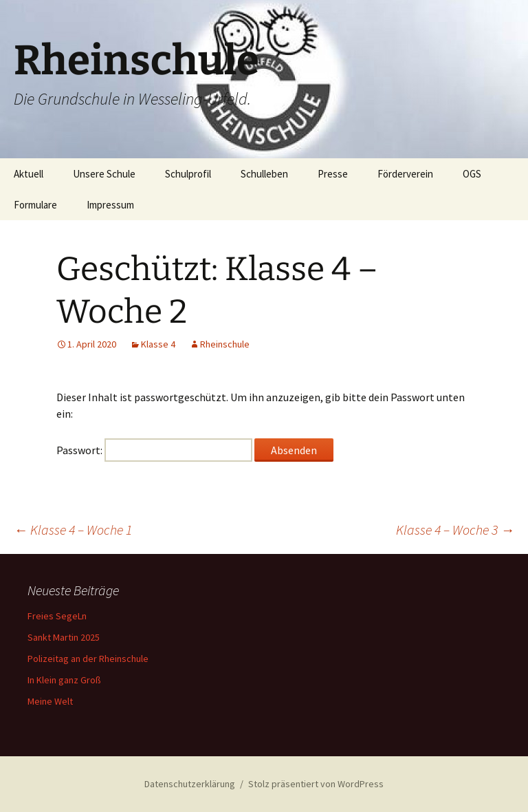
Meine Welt (50, 701)
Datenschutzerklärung (190, 784)
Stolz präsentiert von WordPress (316, 784)
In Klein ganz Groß (64, 680)
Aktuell (29, 174)
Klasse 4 (158, 344)
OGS (472, 174)
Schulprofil (188, 174)
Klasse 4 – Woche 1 (73, 530)
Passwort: (154, 450)
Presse (333, 174)
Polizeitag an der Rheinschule (88, 659)
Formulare (35, 205)
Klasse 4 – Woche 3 (455, 530)
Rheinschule (225, 344)
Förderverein (405, 174)
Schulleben (264, 174)
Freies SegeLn (57, 616)
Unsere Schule (104, 174)
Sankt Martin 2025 (64, 637)
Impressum (110, 205)
